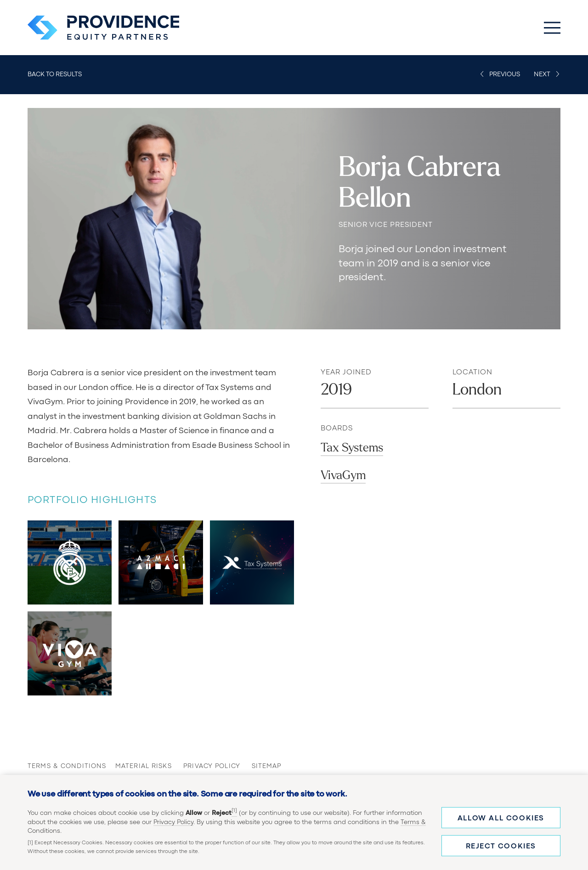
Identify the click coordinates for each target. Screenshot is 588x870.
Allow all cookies (501, 819)
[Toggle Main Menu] (552, 28)
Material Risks (136, 766)
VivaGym (343, 475)
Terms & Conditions (58, 766)
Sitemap (267, 766)
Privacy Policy (173, 822)
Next (542, 74)
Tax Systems (352, 448)
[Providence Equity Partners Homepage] (103, 28)
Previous (505, 74)
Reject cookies (501, 847)
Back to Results (55, 74)
